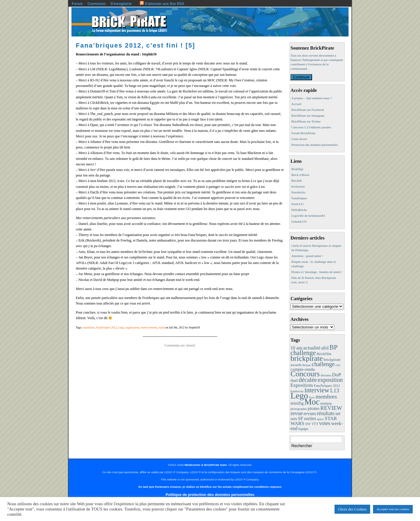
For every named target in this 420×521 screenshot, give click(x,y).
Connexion (97, 4)
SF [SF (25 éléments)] (300, 418)
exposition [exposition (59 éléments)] (330, 380)
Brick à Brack (300, 175)
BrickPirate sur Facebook (308, 110)
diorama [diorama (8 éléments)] (326, 375)
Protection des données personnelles (315, 145)
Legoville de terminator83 (308, 216)
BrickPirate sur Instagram (308, 116)
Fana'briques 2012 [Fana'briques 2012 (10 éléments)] (327, 386)
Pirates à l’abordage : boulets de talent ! (317, 272)
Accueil (296, 104)
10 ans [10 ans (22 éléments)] (296, 348)
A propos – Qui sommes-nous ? (311, 98)
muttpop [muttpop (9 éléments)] (326, 403)
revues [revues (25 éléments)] (310, 414)
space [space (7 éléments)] (321, 419)
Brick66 (296, 181)
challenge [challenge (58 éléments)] (323, 364)
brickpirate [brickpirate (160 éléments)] (307, 358)
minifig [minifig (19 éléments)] (297, 403)
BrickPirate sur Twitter (306, 121)
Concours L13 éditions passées (311, 127)
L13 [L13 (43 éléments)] (335, 390)
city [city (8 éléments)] (338, 365)
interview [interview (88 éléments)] (317, 390)
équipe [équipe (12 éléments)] (303, 429)
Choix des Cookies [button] (352, 509)
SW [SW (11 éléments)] (308, 424)
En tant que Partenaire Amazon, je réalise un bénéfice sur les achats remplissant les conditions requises (210, 487)
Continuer (301, 77)
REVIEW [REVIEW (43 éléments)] (331, 408)
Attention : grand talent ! (307, 256)
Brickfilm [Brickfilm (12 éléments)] (324, 354)
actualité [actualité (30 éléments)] (312, 348)
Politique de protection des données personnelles (210, 495)
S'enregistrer (121, 4)
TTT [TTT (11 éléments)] (315, 424)
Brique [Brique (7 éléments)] (307, 365)
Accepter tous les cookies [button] (393, 509)
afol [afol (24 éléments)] (325, 348)
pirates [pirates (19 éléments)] (314, 408)
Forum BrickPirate (303, 133)
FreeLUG (297, 204)
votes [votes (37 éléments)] (325, 423)
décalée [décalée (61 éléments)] (308, 380)
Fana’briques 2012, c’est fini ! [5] (135, 45)
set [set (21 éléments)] (338, 414)
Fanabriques (299, 198)
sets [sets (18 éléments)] (294, 419)
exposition (89, 327)
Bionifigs (297, 169)
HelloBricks (299, 210)
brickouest (298, 186)
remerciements (149, 327)
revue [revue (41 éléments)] (297, 413)
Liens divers (299, 139)
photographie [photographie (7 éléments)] (299, 409)
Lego (121, 327)
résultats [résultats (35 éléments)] (326, 413)
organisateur (132, 327)
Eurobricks (298, 192)
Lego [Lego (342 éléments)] (299, 396)
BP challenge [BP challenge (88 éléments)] (314, 350)
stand (162, 327)
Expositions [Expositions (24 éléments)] (302, 385)
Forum (77, 4)
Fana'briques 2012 (106, 327)
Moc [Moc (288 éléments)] (312, 402)
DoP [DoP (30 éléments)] (336, 375)
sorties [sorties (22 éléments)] (310, 418)
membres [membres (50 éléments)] (326, 396)
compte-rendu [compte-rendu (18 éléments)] (303, 369)
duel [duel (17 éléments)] (294, 380)
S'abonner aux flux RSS (162, 4)
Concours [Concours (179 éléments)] (305, 374)
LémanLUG (299, 221)
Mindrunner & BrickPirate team (206, 465)
